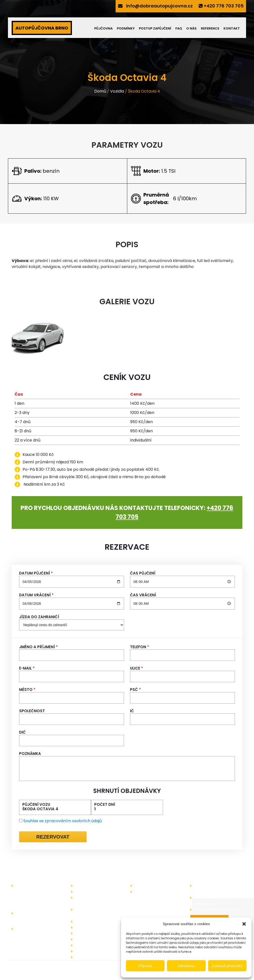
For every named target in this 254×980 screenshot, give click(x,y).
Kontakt (232, 28)
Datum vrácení (36, 595)
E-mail (27, 668)
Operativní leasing (91, 928)
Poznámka (30, 754)
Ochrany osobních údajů (96, 951)
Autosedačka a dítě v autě (216, 910)
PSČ (135, 690)
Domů (100, 91)
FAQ (179, 28)
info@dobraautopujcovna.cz (159, 6)
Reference (210, 28)
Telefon (140, 647)
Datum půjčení (36, 573)
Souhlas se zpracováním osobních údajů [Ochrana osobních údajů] (63, 821)
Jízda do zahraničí (39, 617)
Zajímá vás (144, 886)
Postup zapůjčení (155, 28)
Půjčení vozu (36, 805)
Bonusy (81, 922)
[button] (244, 924)
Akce (80, 892)
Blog (139, 892)
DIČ (22, 732)
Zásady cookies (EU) (92, 957)
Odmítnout (186, 966)
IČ (132, 711)
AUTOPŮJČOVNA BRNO (42, 28)
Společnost (32, 711)
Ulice (137, 668)
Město (27, 690)
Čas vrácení (143, 595)
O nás (191, 28)
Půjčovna (103, 28)
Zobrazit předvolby (227, 966)
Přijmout (145, 966)
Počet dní (105, 805)
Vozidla (117, 91)
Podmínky (126, 28)
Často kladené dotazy (94, 933)
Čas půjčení (143, 573)
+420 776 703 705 (224, 6)
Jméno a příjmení (38, 647)
